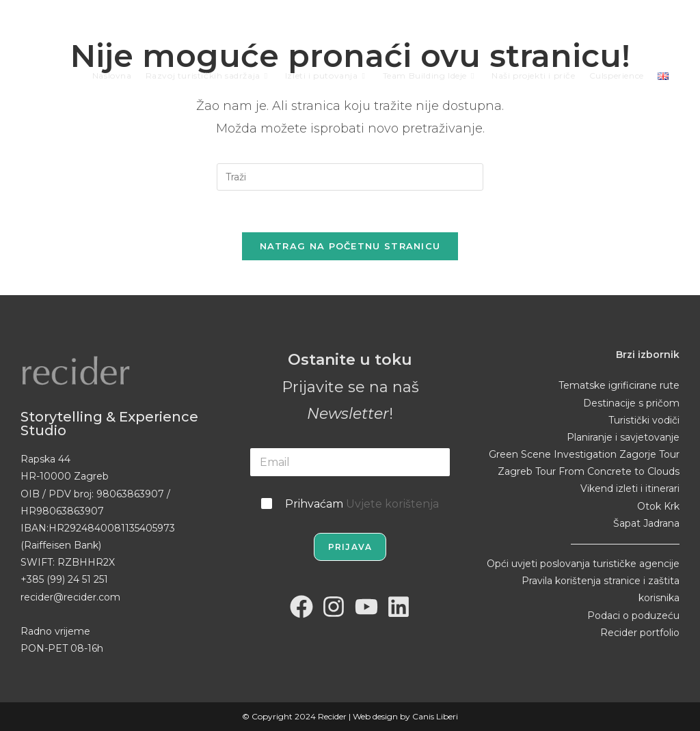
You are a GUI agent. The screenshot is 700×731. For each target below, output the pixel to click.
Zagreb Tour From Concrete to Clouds (589, 471)
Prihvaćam (362, 504)
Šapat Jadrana (646, 523)
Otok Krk (658, 506)
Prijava (350, 547)
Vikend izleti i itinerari (630, 488)
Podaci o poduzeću (633, 616)
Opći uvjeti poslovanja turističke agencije (583, 564)
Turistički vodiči (644, 420)
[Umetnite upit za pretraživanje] (350, 177)
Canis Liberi (435, 716)
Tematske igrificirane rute (619, 385)
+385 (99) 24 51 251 (64, 579)
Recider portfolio (640, 633)
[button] (21, 710)
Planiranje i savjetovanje (623, 437)
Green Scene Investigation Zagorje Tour (584, 454)
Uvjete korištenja (392, 504)
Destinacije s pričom (631, 403)
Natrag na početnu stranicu (350, 246)
